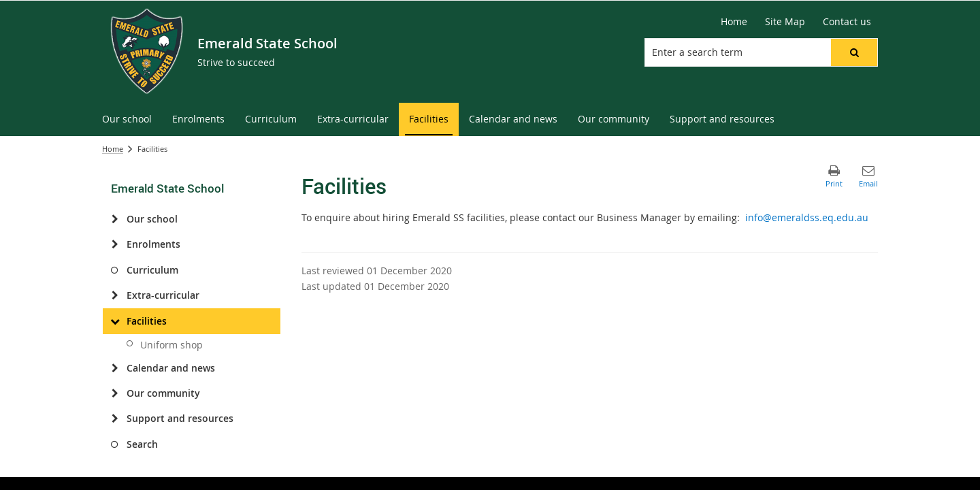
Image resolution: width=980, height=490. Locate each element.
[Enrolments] (115, 244)
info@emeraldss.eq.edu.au (807, 217)
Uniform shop (171, 345)
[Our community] (115, 393)
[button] (854, 52)
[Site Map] (785, 22)
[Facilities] (115, 321)
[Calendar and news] (115, 368)
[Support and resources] (115, 419)
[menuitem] (127, 119)
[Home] (734, 22)
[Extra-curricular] (115, 295)
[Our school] (115, 219)
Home (113, 149)
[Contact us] (847, 22)
